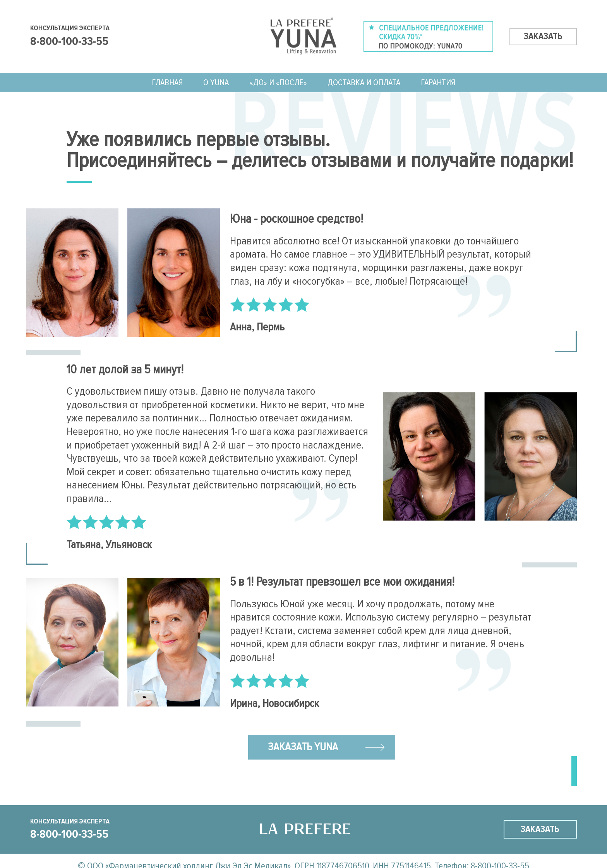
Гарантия (438, 83)
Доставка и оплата (364, 83)
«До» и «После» (278, 83)
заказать (543, 36)
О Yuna (216, 83)
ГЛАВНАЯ (167, 83)
